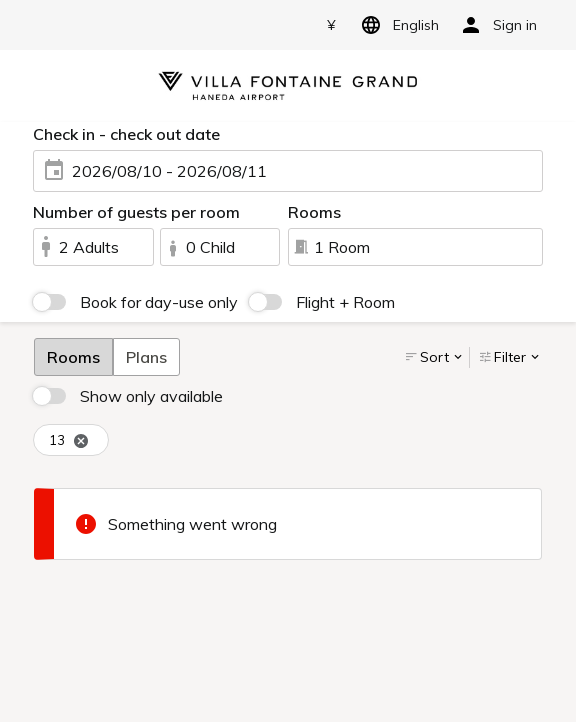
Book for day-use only (159, 302)
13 (69, 440)
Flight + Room (345, 302)
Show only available (151, 396)
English (396, 25)
